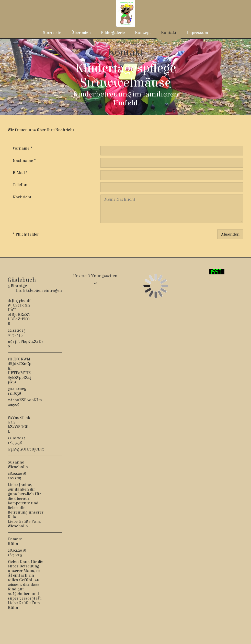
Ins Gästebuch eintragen (39, 290)
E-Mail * (20, 173)
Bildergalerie (113, 33)
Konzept (143, 33)
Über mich (81, 33)
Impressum (197, 33)
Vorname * (22, 148)
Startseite (52, 33)
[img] (125, 77)
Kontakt (169, 33)
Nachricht (22, 197)
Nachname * (24, 161)
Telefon (20, 185)
